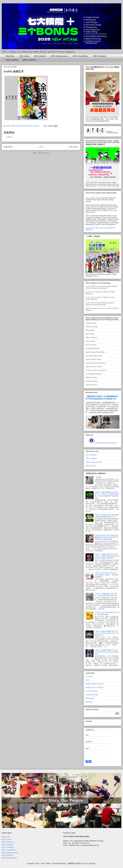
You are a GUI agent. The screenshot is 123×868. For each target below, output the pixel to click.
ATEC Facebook (91, 455)
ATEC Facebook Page (9, 858)
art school (89, 677)
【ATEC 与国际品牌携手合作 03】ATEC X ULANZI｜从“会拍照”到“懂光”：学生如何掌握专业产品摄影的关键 (107, 495)
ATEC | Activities (12, 60)
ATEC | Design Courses (59, 56)
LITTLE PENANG (92, 691)
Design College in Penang (95, 684)
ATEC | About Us (40, 56)
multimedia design (92, 695)
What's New (10, 56)
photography (90, 698)
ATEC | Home (24, 56)
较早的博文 (74, 147)
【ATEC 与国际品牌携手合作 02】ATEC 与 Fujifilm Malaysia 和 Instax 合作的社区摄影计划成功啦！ (107, 556)
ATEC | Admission (99, 56)
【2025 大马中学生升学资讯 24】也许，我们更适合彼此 (107, 613)
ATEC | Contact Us (30, 60)
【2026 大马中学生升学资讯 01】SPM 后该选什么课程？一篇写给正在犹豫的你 (107, 575)
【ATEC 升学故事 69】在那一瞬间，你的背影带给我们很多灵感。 (106, 595)
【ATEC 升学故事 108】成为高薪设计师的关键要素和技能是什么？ (107, 516)
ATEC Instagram (91, 458)
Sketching (89, 702)
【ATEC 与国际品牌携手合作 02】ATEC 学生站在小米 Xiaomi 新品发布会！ (107, 652)
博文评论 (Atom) (44, 153)
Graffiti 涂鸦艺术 (14, 71)
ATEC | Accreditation (80, 56)
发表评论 (9, 137)
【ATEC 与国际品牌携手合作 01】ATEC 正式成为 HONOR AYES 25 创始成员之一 (107, 633)
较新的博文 (8, 147)
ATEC (88, 680)
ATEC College (90, 198)
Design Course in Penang (94, 687)
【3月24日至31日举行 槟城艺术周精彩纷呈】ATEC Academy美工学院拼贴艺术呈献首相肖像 (106, 537)
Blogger (86, 863)
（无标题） (99, 477)
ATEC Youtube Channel (94, 462)
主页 (41, 147)
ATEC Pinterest (91, 466)
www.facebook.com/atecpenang (105, 443)
